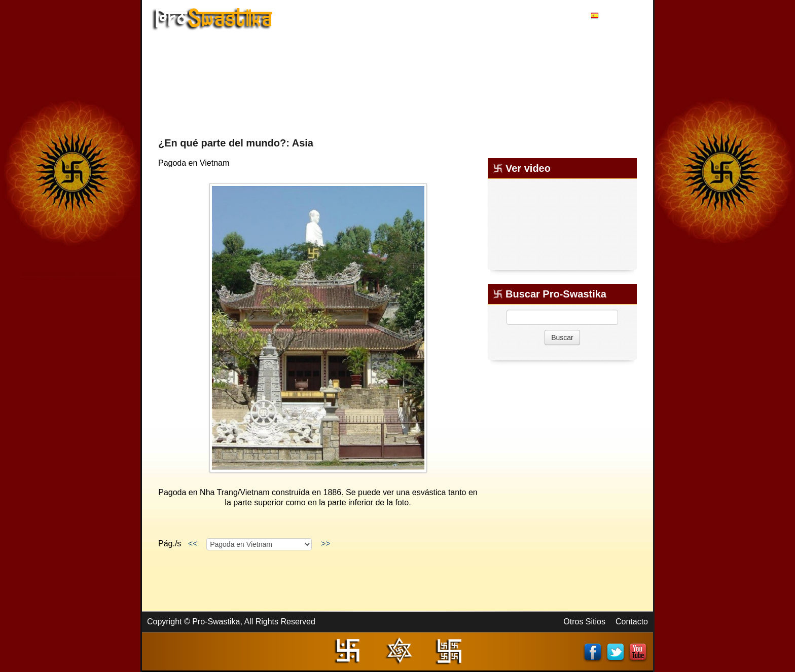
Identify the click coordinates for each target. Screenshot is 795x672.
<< (193, 544)
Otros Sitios (584, 622)
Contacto (632, 622)
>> (326, 544)
